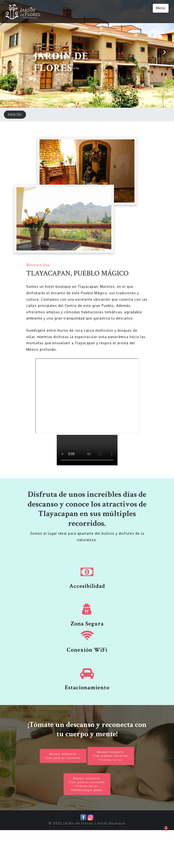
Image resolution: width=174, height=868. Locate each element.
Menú (160, 8)
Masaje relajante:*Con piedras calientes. (61, 788)
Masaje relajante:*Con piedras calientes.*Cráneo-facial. (113, 788)
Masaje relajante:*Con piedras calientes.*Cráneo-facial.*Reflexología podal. (87, 821)
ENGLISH (15, 143)
